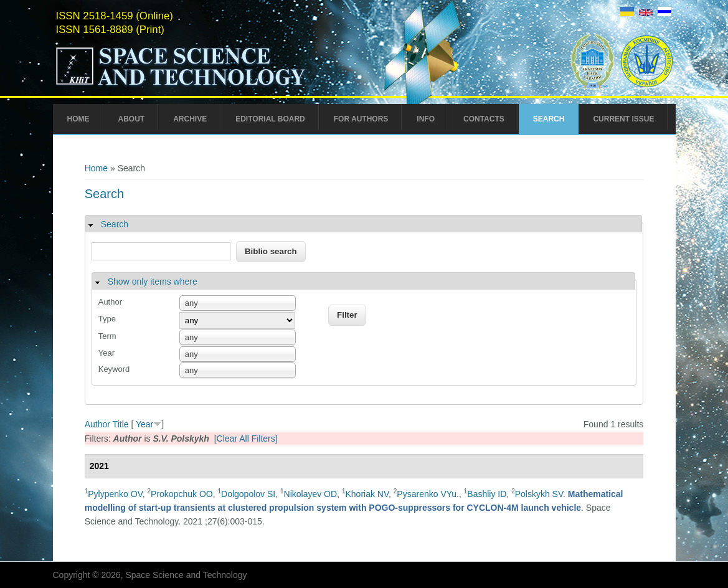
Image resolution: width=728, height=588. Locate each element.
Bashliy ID (487, 494)
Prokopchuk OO (182, 494)
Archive (190, 119)
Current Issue (623, 119)
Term (107, 336)
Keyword (114, 369)
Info (426, 119)
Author (110, 302)
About (132, 119)
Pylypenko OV (115, 494)
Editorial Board (270, 119)
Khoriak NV (367, 494)
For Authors (361, 119)
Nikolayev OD (311, 494)
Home (78, 119)
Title (121, 424)
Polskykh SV (539, 494)
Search (549, 119)
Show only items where (153, 282)
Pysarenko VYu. (428, 494)
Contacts (484, 119)
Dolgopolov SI (248, 494)
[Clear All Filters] (246, 439)
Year (106, 353)
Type (107, 319)
